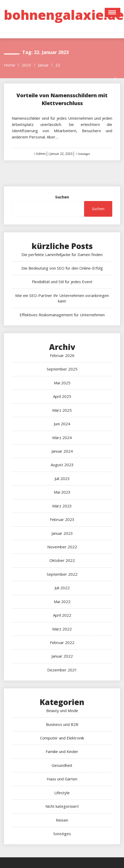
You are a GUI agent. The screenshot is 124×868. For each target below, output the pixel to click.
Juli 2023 (62, 478)
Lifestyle (62, 793)
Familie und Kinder (62, 751)
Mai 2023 (62, 492)
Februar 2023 (62, 519)
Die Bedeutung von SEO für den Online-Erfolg (62, 268)
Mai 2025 (62, 383)
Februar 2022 (62, 642)
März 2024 (62, 438)
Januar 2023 (62, 533)
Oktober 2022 (62, 560)
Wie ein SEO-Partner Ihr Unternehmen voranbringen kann (62, 298)
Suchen (62, 197)
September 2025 (62, 369)
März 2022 (62, 629)
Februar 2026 (62, 355)
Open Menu (113, 13)
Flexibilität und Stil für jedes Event (62, 282)
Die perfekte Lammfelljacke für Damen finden (62, 254)
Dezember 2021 (62, 670)
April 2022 (62, 615)
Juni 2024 (62, 424)
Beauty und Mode (62, 711)
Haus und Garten (62, 779)
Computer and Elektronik (62, 738)
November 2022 (62, 547)
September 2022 (62, 574)
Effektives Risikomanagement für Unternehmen (62, 315)
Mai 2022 (62, 602)
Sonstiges (84, 154)
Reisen (62, 820)
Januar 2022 (62, 656)
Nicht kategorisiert (62, 806)
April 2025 (62, 396)
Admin (41, 154)
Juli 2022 (62, 588)
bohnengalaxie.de (64, 15)
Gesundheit (62, 765)
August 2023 (62, 465)
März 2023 (62, 506)
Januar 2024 (62, 451)
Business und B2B (62, 724)
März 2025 (62, 410)
